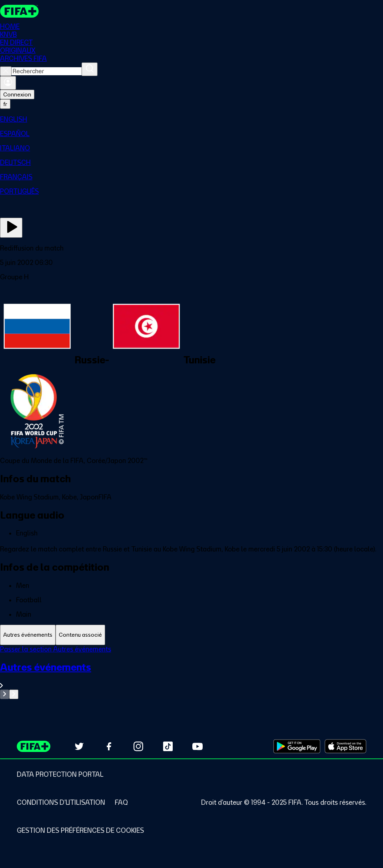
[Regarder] (11, 228)
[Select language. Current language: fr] (5, 104)
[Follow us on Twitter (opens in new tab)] (79, 746)
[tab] (28, 635)
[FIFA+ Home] (19, 11)
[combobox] (47, 71)
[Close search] (6, 71)
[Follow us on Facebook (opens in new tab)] (109, 746)
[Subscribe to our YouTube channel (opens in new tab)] (197, 746)
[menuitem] (191, 119)
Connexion (17, 94)
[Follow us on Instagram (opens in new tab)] (138, 746)
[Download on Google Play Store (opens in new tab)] (297, 746)
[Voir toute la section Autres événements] (191, 675)
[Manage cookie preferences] (80, 830)
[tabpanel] (191, 672)
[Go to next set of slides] (14, 694)
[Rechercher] (90, 69)
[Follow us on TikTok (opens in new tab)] (168, 746)
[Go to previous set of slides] (5, 694)
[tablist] (191, 635)
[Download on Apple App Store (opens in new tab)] (345, 746)
